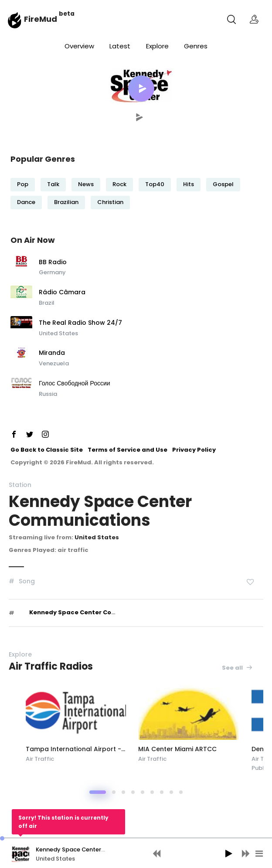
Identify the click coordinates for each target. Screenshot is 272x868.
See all (237, 668)
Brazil (47, 303)
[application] (136, 853)
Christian (110, 202)
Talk (53, 184)
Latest (120, 46)
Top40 (155, 184)
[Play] (228, 854)
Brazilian (66, 202)
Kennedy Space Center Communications (93, 612)
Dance (26, 202)
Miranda (52, 353)
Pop (23, 184)
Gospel (223, 184)
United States (58, 333)
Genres (196, 46)
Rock (119, 184)
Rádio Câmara (62, 293)
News (86, 184)
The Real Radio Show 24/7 (80, 323)
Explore (157, 46)
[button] (141, 89)
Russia (48, 394)
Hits (189, 184)
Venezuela (54, 363)
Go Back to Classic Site (47, 450)
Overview (79, 46)
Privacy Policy (194, 450)
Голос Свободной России (75, 384)
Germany (52, 272)
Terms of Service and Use (127, 450)
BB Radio (53, 262)
